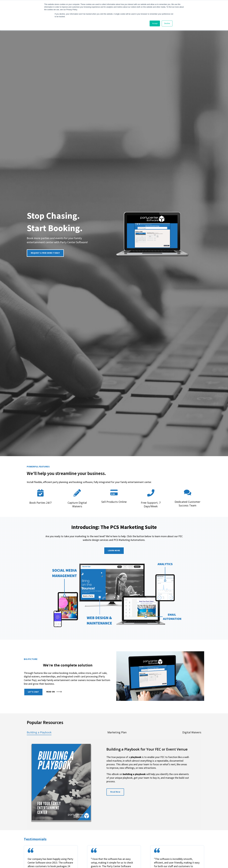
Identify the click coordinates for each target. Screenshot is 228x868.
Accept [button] (155, 23)
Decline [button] (167, 23)
